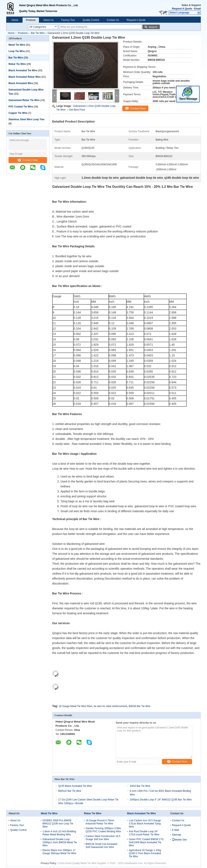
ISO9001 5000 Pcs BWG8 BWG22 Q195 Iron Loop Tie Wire (58, 824)
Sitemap (177, 835)
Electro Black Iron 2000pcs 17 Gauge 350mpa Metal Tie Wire (59, 852)
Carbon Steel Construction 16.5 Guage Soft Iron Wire (103, 838)
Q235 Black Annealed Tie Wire (75, 786)
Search (153, 27)
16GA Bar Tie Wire (140, 786)
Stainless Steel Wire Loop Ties (26, 119)
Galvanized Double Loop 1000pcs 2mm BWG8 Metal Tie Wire (60, 842)
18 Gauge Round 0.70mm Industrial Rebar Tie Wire (100, 822)
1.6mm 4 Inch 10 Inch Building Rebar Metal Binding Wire (59, 833)
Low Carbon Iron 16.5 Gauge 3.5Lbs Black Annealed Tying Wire (145, 824)
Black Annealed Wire (21, 83)
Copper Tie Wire (18, 113)
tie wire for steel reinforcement (110, 706)
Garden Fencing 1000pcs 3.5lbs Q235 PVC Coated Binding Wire (103, 830)
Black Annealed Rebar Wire (25, 77)
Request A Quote (182, 9)
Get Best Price (77, 110)
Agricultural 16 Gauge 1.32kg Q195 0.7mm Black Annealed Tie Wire (145, 853)
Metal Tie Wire (17, 45)
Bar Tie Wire (38, 33)
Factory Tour (68, 20)
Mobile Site (179, 840)
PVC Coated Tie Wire (21, 107)
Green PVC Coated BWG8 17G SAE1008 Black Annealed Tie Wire (146, 842)
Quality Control (91, 20)
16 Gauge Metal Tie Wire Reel (75, 706)
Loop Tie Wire (17, 51)
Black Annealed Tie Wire (23, 70)
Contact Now (28, 160)
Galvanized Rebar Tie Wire (24, 100)
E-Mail (176, 830)
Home (15, 20)
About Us (48, 20)
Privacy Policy (49, 863)
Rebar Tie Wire (17, 64)
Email (197, 9)
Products (31, 20)
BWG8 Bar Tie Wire (140, 706)
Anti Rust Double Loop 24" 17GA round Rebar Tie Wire (144, 833)
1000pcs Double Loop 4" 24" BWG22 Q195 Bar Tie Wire (161, 800)
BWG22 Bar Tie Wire (70, 791)
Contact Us (113, 20)
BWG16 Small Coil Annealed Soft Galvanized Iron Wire (102, 846)
